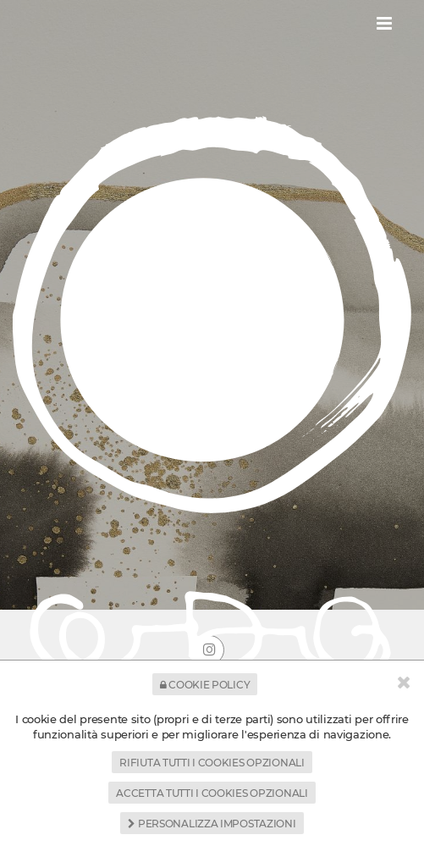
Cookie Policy (205, 685)
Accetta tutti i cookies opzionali (212, 793)
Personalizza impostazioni (212, 824)
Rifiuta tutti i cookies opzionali (212, 763)
